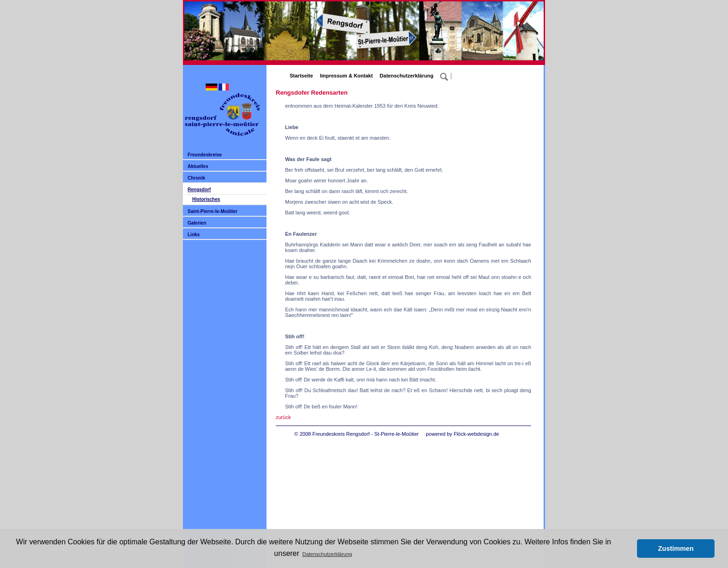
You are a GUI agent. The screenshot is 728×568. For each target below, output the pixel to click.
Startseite (301, 76)
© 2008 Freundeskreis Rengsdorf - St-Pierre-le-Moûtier (357, 434)
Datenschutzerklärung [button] (327, 554)
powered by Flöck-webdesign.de (462, 434)
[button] (627, 549)
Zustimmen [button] (676, 549)
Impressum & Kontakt (346, 76)
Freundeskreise (205, 155)
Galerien (197, 223)
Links (194, 235)
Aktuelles (198, 166)
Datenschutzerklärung (407, 76)
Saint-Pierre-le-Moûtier (212, 211)
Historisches (206, 199)
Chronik (196, 178)
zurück (283, 417)
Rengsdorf (199, 190)
